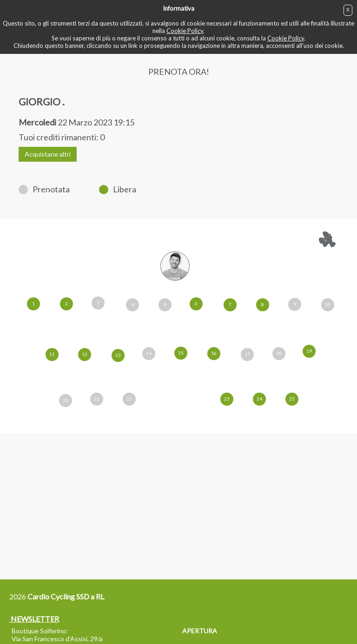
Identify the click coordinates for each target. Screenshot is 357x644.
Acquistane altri (48, 154)
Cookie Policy (185, 31)
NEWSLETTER (34, 619)
